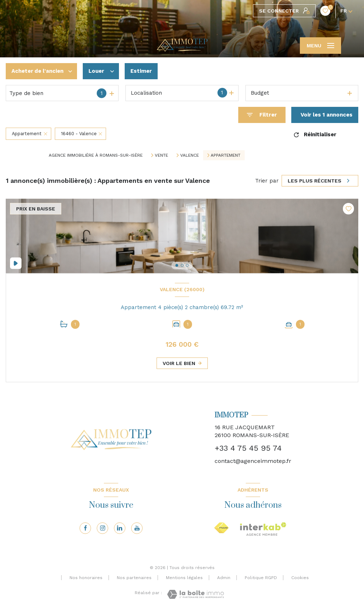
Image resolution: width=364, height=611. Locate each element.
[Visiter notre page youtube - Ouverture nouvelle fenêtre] (137, 528)
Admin (224, 578)
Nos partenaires (134, 578)
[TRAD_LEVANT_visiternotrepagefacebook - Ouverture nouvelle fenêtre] (85, 528)
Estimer (141, 71)
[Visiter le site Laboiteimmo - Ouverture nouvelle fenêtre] (195, 594)
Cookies (300, 578)
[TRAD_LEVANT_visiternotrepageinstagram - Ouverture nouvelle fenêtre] (102, 528)
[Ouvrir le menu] (320, 46)
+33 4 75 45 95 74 (248, 448)
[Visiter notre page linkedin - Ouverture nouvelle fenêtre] (120, 528)
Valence (190, 155)
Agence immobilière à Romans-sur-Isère (96, 155)
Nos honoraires (86, 578)
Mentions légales (184, 578)
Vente (161, 155)
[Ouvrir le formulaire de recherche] (262, 115)
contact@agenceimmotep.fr (253, 461)
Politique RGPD (261, 578)
